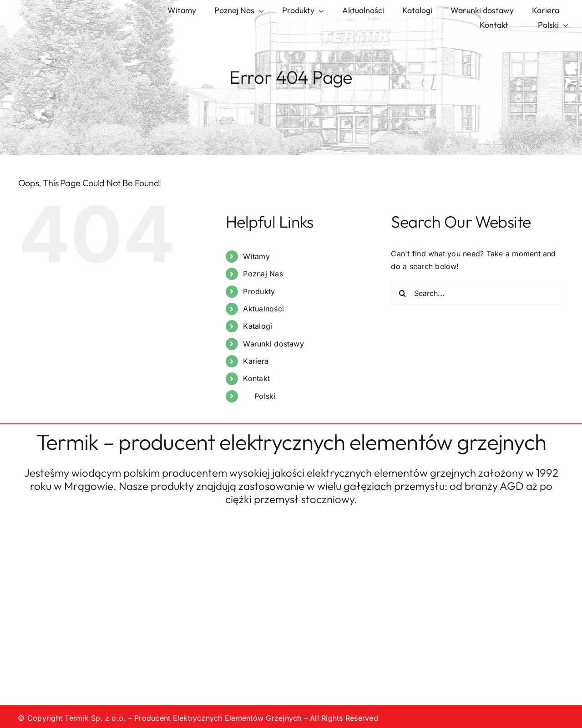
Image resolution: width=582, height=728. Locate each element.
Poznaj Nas (263, 274)
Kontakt (256, 378)
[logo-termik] (64, 6)
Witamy (256, 256)
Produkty (259, 291)
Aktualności (263, 309)
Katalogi (258, 326)
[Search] (402, 293)
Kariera (256, 361)
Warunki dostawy (273, 344)
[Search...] (477, 293)
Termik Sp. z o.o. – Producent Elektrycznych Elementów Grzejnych (183, 718)
